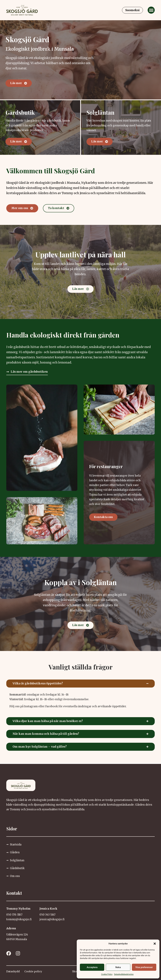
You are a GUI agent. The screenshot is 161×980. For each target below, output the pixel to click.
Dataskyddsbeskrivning (124, 974)
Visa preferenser (144, 967)
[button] (155, 944)
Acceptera (92, 967)
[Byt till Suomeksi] (132, 10)
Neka (118, 967)
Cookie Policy (107, 974)
